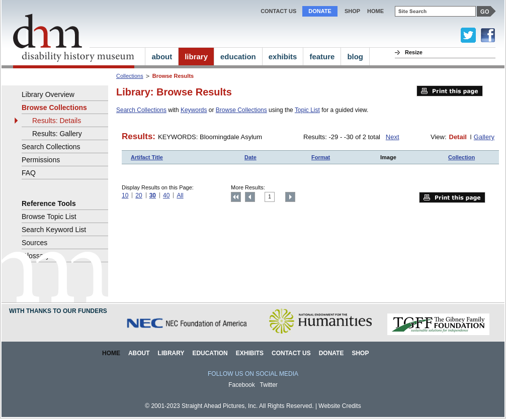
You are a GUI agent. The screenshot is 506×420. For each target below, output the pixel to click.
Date (250, 157)
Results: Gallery (57, 134)
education (238, 57)
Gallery (484, 137)
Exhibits (250, 353)
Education (210, 353)
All (180, 195)
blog (355, 57)
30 (153, 195)
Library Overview (48, 94)
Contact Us (278, 11)
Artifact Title (147, 157)
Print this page (450, 91)
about (162, 57)
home (375, 11)
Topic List (307, 110)
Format (321, 157)
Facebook (242, 385)
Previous (250, 197)
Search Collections (141, 110)
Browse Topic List (49, 217)
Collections (130, 76)
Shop (352, 11)
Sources (34, 243)
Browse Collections (241, 110)
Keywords (194, 110)
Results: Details (57, 121)
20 (139, 195)
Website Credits (340, 406)
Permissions (41, 160)
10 (125, 195)
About (139, 353)
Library (171, 353)
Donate (320, 11)
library (196, 57)
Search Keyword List (54, 230)
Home (111, 353)
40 (166, 195)
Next (393, 137)
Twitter (269, 385)
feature (322, 57)
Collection (461, 157)
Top (236, 197)
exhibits (283, 57)
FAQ (29, 173)
